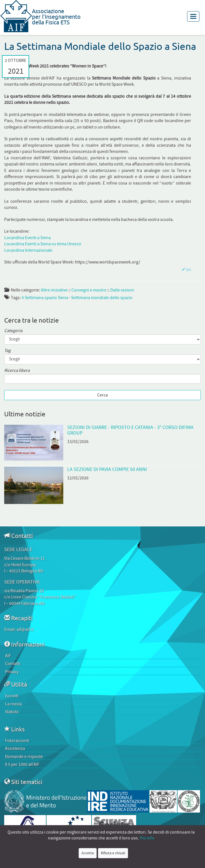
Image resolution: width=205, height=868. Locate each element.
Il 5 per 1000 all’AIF (22, 764)
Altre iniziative (54, 290)
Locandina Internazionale (28, 250)
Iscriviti (12, 696)
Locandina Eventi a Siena (27, 238)
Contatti (13, 664)
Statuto (12, 712)
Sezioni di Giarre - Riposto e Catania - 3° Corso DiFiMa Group (130, 430)
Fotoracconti (17, 741)
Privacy (12, 672)
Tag (7, 351)
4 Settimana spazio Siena (45, 298)
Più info (147, 838)
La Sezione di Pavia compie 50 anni (107, 469)
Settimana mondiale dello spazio (102, 298)
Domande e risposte (24, 757)
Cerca (102, 395)
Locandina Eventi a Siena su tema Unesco (43, 244)
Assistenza (15, 748)
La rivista (13, 704)
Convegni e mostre (89, 290)
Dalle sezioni (122, 290)
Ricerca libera (17, 371)
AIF (8, 656)
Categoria (13, 331)
